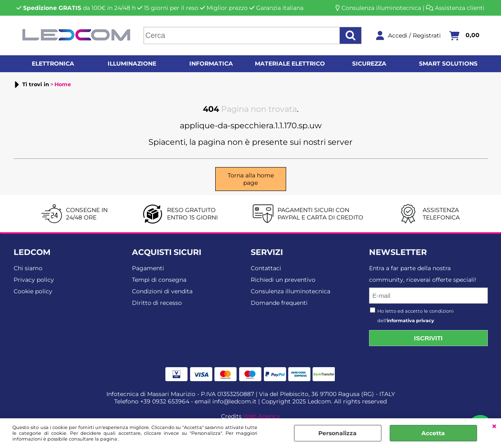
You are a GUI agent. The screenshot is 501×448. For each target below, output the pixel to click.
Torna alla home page (251, 179)
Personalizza (338, 433)
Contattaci (266, 268)
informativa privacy (410, 321)
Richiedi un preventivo (283, 280)
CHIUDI (494, 427)
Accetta (433, 433)
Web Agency (262, 416)
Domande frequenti (279, 303)
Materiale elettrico (290, 64)
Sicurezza (369, 64)
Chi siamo (28, 268)
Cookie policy (33, 291)
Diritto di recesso (157, 303)
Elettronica (53, 64)
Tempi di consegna (159, 280)
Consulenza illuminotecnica (381, 8)
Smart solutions (448, 64)
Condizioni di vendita (162, 291)
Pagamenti (148, 268)
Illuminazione (132, 64)
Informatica (211, 64)
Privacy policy (34, 280)
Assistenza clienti (460, 8)
